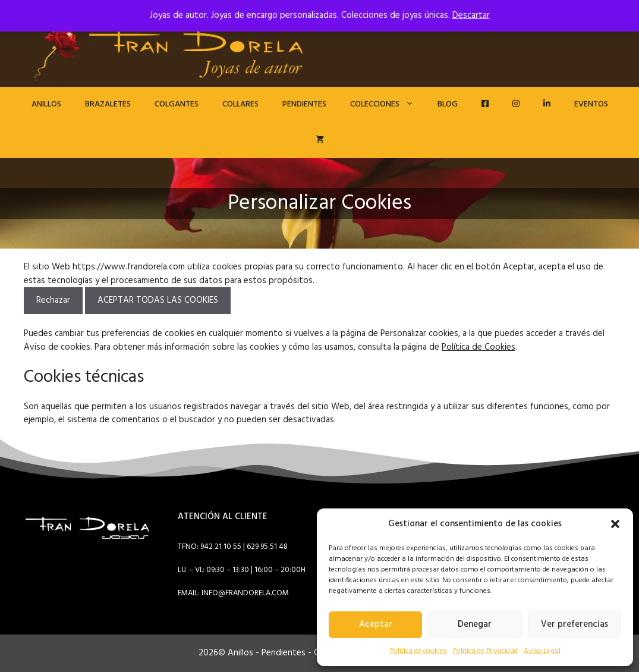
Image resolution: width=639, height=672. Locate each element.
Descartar (471, 15)
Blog (448, 104)
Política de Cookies (479, 347)
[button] (615, 524)
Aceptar (376, 624)
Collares (240, 104)
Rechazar (53, 300)
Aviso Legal (542, 651)
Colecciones (388, 105)
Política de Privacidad (485, 651)
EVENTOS (591, 104)
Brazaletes (108, 104)
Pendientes (304, 104)
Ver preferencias (575, 624)
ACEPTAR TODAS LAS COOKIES (158, 300)
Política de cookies (418, 651)
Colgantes (177, 104)
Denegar (475, 624)
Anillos (46, 104)
